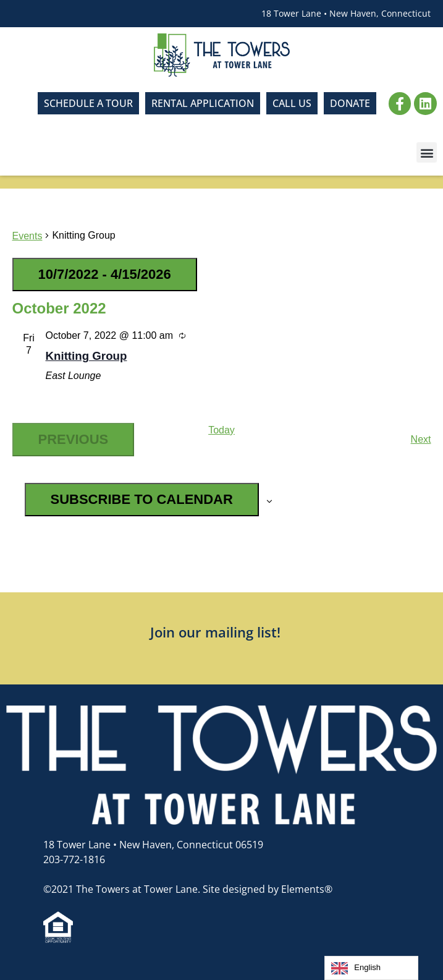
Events (27, 236)
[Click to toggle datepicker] (105, 275)
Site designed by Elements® (268, 889)
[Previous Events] (74, 440)
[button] (427, 152)
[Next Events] (421, 440)
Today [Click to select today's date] (221, 430)
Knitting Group (86, 356)
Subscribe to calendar (142, 499)
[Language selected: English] (371, 968)
